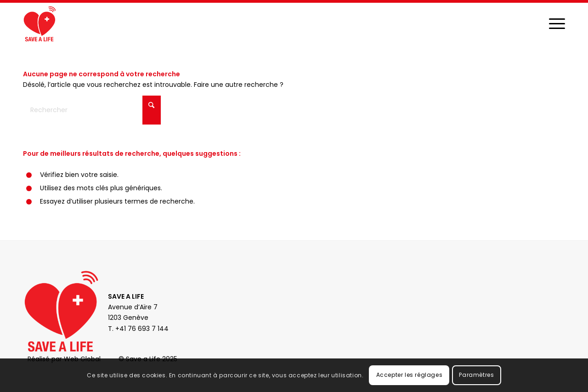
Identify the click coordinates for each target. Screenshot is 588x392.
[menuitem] (557, 23)
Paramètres (476, 375)
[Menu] (557, 23)
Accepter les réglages (410, 375)
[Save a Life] (40, 23)
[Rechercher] (92, 110)
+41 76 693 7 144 (142, 329)
